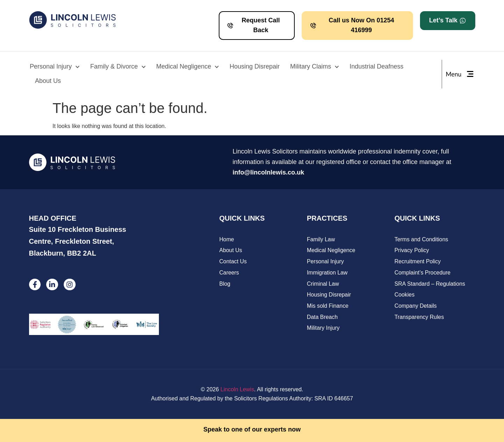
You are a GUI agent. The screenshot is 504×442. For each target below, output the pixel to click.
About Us (48, 81)
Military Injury (323, 329)
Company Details (416, 306)
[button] (448, 21)
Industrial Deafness (377, 66)
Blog (225, 284)
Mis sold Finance (328, 306)
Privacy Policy (412, 251)
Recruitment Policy (418, 262)
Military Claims (315, 67)
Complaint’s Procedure (423, 273)
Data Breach (323, 318)
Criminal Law (323, 284)
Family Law (321, 239)
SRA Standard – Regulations (430, 284)
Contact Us (233, 262)
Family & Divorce (118, 67)
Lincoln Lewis (237, 390)
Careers (229, 273)
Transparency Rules (419, 318)
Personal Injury (55, 67)
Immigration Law (327, 273)
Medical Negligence (188, 67)
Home (227, 239)
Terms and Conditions (422, 239)
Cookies (405, 295)
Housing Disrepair (255, 66)
